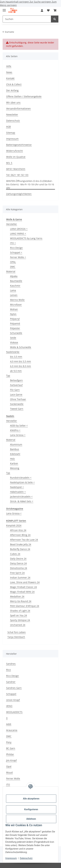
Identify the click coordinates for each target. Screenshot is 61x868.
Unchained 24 (18, 625)
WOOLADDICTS (14, 712)
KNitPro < (15, 430)
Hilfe (9, 66)
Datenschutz (26, 858)
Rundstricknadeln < (21, 478)
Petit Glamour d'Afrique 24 (25, 606)
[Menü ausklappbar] (4, 9)
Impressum (11, 858)
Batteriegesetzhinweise (19, 145)
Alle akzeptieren (31, 799)
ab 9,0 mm (16, 371)
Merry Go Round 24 (21, 601)
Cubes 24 (15, 554)
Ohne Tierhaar (18, 399)
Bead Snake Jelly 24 (21, 544)
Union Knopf (13, 700)
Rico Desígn (16, 248)
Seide (13, 338)
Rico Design (13, 676)
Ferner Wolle (13, 778)
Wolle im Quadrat (16, 157)
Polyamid (15, 323)
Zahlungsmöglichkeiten (19, 194)
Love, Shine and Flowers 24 (25, 582)
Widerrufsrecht (14, 151)
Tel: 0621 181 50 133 (17, 175)
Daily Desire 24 (18, 559)
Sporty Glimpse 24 (20, 620)
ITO (8, 784)
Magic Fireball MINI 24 (22, 592)
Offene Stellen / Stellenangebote (24, 96)
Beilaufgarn (16, 380)
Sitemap (11, 133)
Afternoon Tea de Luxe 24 (24, 540)
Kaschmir (15, 286)
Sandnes (11, 664)
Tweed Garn (17, 409)
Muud (9, 772)
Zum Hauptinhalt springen (15, 2)
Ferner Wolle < (18, 257)
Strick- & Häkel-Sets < (22, 501)
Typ (8, 376)
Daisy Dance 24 (18, 563)
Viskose (14, 342)
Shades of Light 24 (20, 611)
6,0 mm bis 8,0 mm (20, 366)
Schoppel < (16, 252)
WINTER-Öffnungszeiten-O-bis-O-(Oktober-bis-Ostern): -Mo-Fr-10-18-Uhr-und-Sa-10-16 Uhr (30, 184)
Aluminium (16, 444)
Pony (9, 742)
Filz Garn (15, 390)
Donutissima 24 (19, 568)
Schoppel (11, 694)
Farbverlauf (16, 385)
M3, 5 (9, 163)
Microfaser (16, 305)
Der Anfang (12, 90)
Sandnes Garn (14, 688)
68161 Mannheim (16, 169)
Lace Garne (16, 394)
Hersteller (12, 224)
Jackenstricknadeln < (21, 497)
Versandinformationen (18, 108)
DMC (13, 267)
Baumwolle (16, 281)
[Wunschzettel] (48, 10)
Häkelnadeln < (18, 492)
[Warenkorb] (55, 10)
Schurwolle (16, 333)
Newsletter (12, 115)
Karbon (14, 463)
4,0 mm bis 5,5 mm (20, 361)
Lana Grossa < (18, 435)
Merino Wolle (17, 300)
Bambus (15, 449)
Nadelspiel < (17, 487)
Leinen (14, 295)
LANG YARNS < (18, 234)
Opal (9, 766)
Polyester (15, 328)
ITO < (13, 243)
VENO (9, 706)
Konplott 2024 (14, 525)
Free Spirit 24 (17, 573)
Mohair (14, 309)
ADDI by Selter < (19, 426)
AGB (8, 127)
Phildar (10, 754)
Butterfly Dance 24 (20, 549)
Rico (8, 670)
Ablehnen (31, 819)
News (9, 72)
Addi (9, 724)
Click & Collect (14, 84)
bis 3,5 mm (16, 357)
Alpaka (14, 276)
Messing (15, 468)
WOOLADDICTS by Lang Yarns (26, 238)
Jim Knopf (11, 760)
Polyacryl (15, 319)
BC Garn (11, 748)
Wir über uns (13, 102)
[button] (42, 10)
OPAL (13, 262)
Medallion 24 (17, 596)
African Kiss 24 (18, 530)
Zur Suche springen (41, 2)
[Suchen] (27, 19)
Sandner (11, 682)
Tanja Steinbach (16, 637)
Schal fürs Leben (17, 632)
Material (11, 271)
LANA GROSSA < (19, 229)
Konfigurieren (31, 809)
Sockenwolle (17, 404)
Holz (12, 459)
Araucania (12, 730)
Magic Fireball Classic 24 (23, 587)
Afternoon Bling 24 (20, 535)
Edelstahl (15, 454)
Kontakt (10, 78)
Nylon (13, 314)
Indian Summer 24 (20, 577)
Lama (13, 290)
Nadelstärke (13, 352)
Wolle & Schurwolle (21, 347)
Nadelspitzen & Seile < (22, 482)
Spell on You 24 (18, 615)
